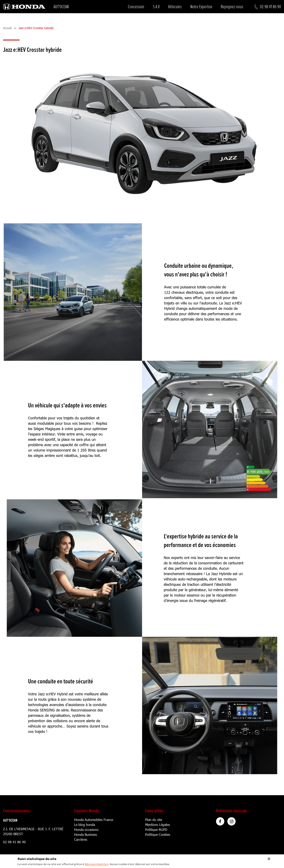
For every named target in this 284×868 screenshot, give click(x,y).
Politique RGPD (156, 830)
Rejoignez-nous (232, 7)
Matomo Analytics (97, 864)
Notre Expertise (201, 7)
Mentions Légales (158, 825)
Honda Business (86, 834)
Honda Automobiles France (94, 820)
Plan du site (154, 820)
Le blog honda (85, 825)
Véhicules (175, 7)
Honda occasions (86, 830)
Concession (136, 7)
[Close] (267, 858)
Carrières (81, 839)
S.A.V (156, 7)
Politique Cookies (158, 834)
